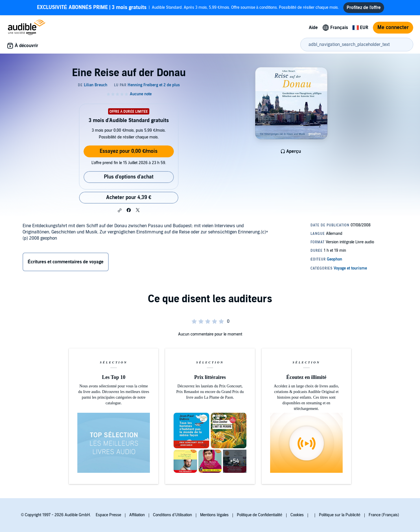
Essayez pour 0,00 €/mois (129, 151)
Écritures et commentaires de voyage (66, 262)
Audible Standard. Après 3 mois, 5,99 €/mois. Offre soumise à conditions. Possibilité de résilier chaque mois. (188, 8)
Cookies (297, 515)
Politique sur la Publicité (340, 515)
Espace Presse (108, 515)
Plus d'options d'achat (129, 177)
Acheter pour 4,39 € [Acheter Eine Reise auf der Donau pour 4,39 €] (129, 197)
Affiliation (137, 515)
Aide (313, 28)
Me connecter (393, 27)
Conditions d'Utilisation (172, 515)
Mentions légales (214, 515)
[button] (120, 210)
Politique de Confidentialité (260, 515)
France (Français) (384, 515)
